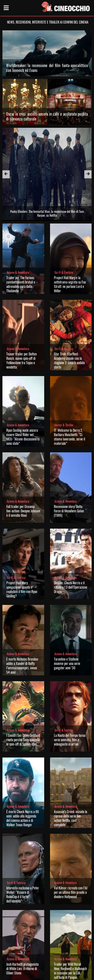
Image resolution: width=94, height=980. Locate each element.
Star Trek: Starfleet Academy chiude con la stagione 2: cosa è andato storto (69, 360)
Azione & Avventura (18, 272)
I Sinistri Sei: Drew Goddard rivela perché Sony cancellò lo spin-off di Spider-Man (23, 740)
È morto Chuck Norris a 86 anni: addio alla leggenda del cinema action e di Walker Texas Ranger (23, 818)
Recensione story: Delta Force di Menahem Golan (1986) (69, 511)
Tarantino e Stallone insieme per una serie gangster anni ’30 (67, 663)
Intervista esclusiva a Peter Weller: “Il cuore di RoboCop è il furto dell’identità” (23, 894)
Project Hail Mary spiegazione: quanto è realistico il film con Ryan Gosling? (22, 589)
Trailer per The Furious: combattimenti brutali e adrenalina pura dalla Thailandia (21, 284)
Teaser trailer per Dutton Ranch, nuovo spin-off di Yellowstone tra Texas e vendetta (21, 360)
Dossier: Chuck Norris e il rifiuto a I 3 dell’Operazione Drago (71, 587)
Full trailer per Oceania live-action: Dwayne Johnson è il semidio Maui (23, 511)
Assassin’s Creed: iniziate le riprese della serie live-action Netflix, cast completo (71, 818)
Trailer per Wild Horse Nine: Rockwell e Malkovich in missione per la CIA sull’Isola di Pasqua (70, 971)
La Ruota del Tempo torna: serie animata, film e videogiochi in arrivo (70, 740)
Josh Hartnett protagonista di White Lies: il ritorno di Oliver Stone (22, 968)
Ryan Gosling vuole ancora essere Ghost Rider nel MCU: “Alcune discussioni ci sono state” (23, 437)
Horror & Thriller (64, 425)
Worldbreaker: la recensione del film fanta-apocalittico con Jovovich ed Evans (47, 68)
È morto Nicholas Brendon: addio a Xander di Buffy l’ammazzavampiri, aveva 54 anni (22, 666)
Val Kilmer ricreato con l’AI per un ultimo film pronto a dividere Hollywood (71, 892)
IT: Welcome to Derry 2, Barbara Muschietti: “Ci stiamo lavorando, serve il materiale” (69, 437)
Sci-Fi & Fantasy (64, 272)
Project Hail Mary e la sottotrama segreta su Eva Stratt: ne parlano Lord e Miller (70, 284)
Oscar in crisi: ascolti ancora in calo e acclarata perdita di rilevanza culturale (47, 116)
